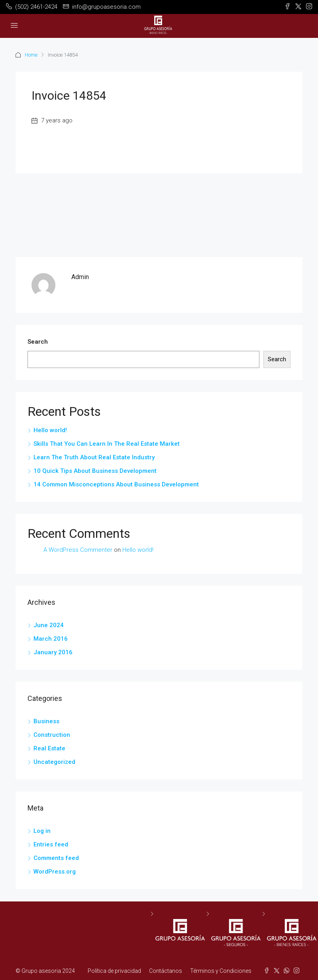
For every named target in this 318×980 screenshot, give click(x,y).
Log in (42, 831)
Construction (52, 735)
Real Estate (49, 748)
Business (46, 721)
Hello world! (50, 430)
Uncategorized (54, 762)
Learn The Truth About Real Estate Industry (94, 457)
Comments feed (56, 858)
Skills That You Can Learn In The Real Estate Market (107, 444)
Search (38, 342)
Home (31, 55)
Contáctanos (166, 971)
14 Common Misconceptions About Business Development (116, 484)
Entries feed (51, 844)
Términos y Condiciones (221, 971)
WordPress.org (55, 872)
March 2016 (51, 639)
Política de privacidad (114, 971)
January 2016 (53, 652)
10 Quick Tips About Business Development (95, 471)
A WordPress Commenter (78, 550)
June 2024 (49, 625)
